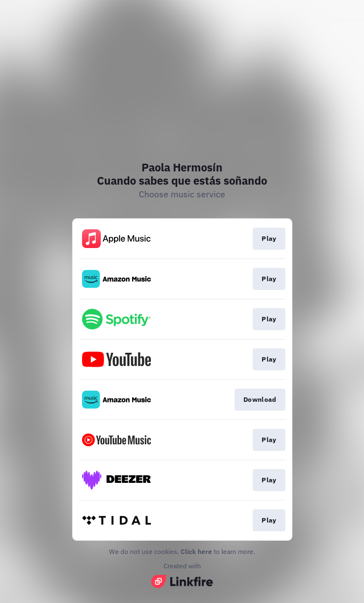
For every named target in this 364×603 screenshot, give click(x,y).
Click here (196, 551)
